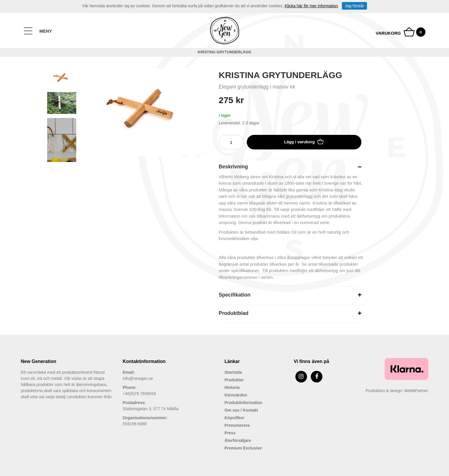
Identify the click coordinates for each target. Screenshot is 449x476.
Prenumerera (237, 425)
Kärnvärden (236, 395)
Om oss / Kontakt (241, 410)
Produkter (234, 380)
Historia (232, 387)
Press (230, 433)
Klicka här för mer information (311, 6)
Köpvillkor (235, 418)
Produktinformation (244, 403)
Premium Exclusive (243, 448)
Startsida (233, 372)
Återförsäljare (238, 440)
